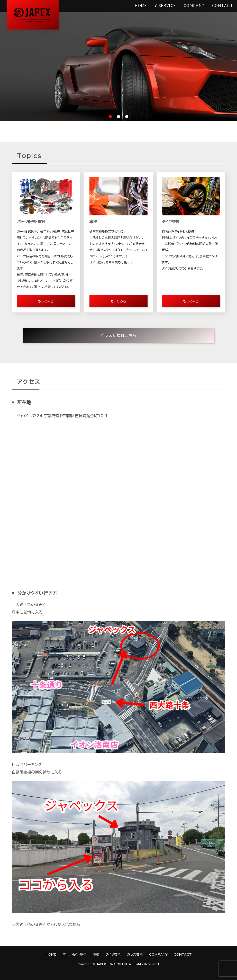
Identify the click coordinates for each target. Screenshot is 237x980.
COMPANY (194, 6)
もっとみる (46, 301)
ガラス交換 (135, 954)
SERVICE (167, 6)
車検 (96, 954)
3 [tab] (127, 117)
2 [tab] (118, 117)
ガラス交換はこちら (119, 335)
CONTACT (223, 6)
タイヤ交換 (113, 954)
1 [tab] (110, 117)
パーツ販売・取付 (75, 954)
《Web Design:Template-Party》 (119, 973)
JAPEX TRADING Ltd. (112, 964)
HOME (141, 6)
